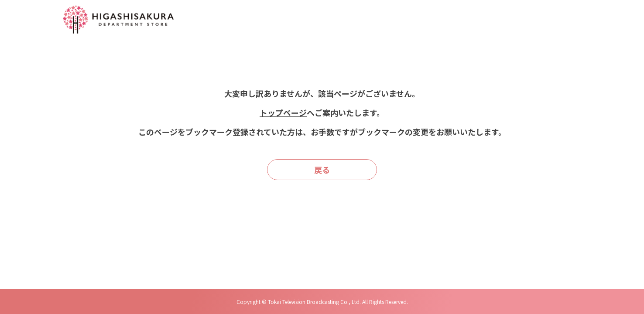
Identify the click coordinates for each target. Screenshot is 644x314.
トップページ (283, 113)
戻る (322, 170)
